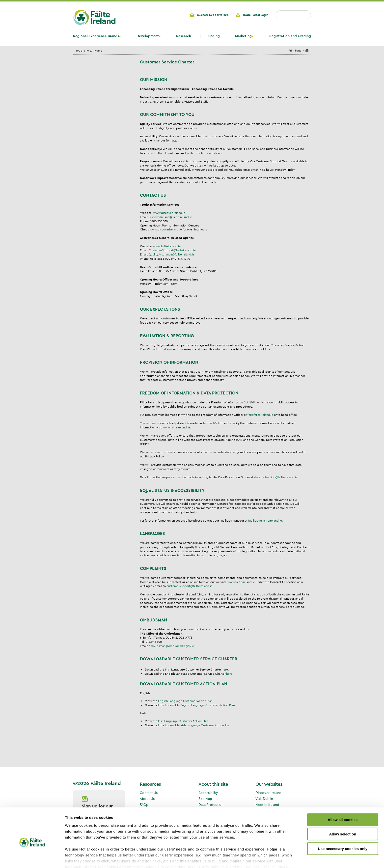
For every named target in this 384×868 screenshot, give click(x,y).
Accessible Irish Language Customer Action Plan (198, 725)
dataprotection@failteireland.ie (276, 477)
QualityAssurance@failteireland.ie (172, 254)
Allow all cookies (343, 796)
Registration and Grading (290, 36)
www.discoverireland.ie (169, 213)
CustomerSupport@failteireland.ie (172, 250)
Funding (213, 36)
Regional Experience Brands (96, 36)
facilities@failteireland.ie (265, 520)
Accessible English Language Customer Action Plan (200, 705)
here (225, 669)
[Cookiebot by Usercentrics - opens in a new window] (32, 858)
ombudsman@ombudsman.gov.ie (171, 646)
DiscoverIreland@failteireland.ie (170, 217)
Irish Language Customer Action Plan (183, 721)
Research (184, 36)
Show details (260, 858)
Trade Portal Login (255, 15)
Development (148, 36)
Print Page (295, 50)
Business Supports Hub (213, 15)
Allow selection (343, 810)
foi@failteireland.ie (260, 415)
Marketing (243, 36)
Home (98, 50)
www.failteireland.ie (167, 246)
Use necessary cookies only (343, 825)
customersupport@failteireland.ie (190, 586)
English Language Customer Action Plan (185, 701)
